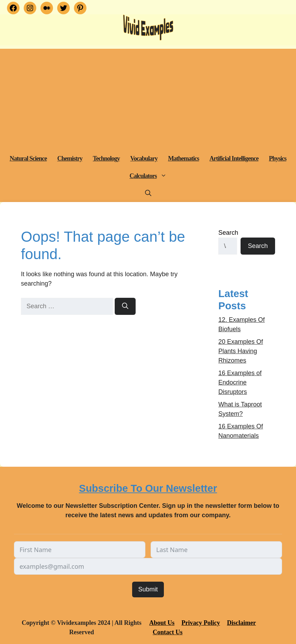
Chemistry (70, 158)
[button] (164, 176)
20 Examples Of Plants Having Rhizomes (241, 351)
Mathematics (184, 158)
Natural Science (28, 158)
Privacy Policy (200, 623)
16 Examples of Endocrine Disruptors (240, 382)
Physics (278, 158)
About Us (162, 623)
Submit (148, 589)
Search (228, 233)
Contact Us (168, 632)
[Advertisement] (148, 98)
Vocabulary (144, 158)
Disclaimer (241, 623)
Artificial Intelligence (234, 158)
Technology (106, 158)
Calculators (151, 176)
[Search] (125, 306)
